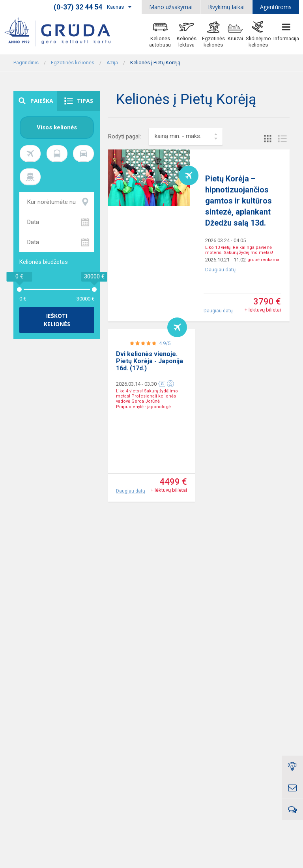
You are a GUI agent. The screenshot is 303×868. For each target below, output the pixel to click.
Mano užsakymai (171, 7)
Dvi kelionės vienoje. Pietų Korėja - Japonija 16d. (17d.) (150, 413)
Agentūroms (276, 7)
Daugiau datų (220, 270)
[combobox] (186, 136)
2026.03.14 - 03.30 (136, 436)
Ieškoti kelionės (57, 320)
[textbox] (186, 136)
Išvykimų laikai (226, 7)
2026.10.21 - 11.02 (225, 260)
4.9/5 (165, 395)
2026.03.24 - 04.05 (225, 240)
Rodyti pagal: (124, 136)
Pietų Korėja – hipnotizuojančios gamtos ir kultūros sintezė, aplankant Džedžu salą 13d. (238, 201)
